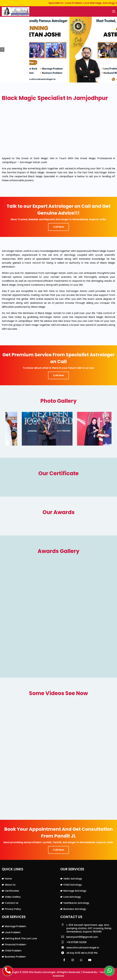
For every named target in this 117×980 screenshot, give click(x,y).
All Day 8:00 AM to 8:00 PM (82, 953)
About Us (10, 885)
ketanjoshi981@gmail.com (82, 937)
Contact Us (12, 903)
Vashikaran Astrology (76, 903)
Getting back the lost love (21, 938)
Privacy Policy (13, 909)
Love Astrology (72, 897)
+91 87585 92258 (76, 942)
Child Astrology (73, 885)
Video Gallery (13, 897)
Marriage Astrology (75, 891)
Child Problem (13, 951)
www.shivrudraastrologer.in (83, 948)
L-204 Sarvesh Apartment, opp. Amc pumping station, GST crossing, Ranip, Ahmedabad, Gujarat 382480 (89, 928)
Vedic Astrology (73, 879)
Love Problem (13, 932)
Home (8, 879)
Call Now (58, 227)
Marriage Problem (15, 926)
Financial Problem (15, 945)
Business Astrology (75, 909)
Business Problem (15, 957)
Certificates (12, 891)
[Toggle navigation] (114, 12)
